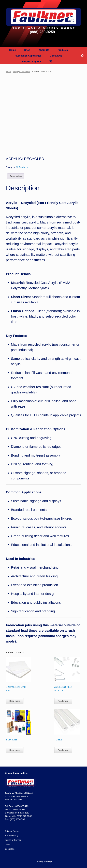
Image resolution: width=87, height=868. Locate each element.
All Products (25, 72)
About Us (44, 50)
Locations (10, 849)
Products (63, 50)
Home (13, 50)
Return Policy (12, 835)
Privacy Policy (12, 831)
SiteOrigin (48, 861)
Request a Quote (31, 61)
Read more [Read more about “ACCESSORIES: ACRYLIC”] (63, 701)
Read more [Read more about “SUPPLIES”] (15, 750)
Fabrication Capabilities (28, 56)
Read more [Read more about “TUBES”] (63, 750)
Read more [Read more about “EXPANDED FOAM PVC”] (15, 701)
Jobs (7, 844)
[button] (82, 56)
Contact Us (56, 56)
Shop (27, 50)
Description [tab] (16, 176)
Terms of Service (13, 840)
